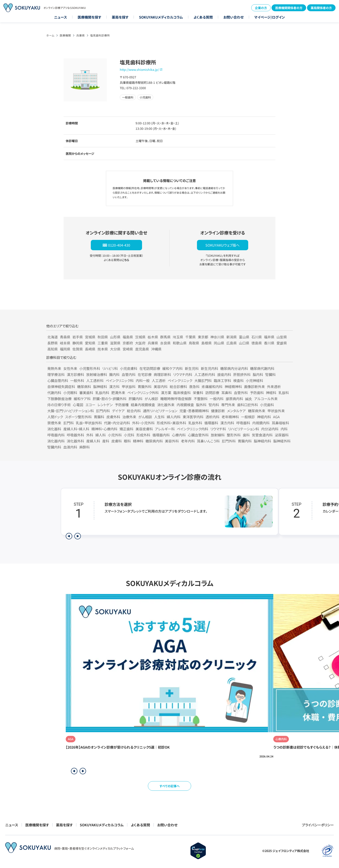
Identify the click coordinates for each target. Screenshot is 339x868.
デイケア (118, 411)
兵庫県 (81, 35)
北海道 (53, 337)
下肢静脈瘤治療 (59, 399)
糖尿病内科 (154, 441)
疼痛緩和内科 (212, 386)
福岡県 (65, 349)
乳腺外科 (195, 423)
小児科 (129, 435)
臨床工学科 (222, 380)
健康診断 (218, 411)
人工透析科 (95, 380)
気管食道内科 (262, 435)
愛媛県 (282, 343)
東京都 (203, 337)
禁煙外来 (54, 423)
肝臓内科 (136, 399)
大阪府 (140, 343)
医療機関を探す (89, 17)
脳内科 (258, 374)
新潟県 (232, 337)
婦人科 (101, 435)
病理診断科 (162, 374)
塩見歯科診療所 (100, 35)
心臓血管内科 (58, 380)
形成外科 (143, 435)
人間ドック (55, 417)
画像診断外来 (254, 386)
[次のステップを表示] (78, 536)
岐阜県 (65, 343)
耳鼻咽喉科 (280, 423)
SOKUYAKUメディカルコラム (161, 17)
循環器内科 (161, 435)
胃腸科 (99, 417)
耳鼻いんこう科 (208, 441)
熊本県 (103, 349)
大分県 (115, 349)
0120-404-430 (119, 245)
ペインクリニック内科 (193, 429)
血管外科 (241, 393)
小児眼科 (70, 393)
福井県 (269, 337)
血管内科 (129, 374)
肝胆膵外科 (242, 374)
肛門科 (69, 423)
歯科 (246, 435)
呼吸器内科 (56, 435)
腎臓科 (270, 374)
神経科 (271, 393)
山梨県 (282, 337)
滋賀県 (115, 343)
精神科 (138, 441)
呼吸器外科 (75, 435)
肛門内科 (103, 411)
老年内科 (188, 441)
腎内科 (214, 405)
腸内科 (114, 374)
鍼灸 (249, 399)
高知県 (53, 349)
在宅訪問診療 (150, 368)
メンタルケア (236, 411)
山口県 (244, 343)
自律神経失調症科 (61, 386)
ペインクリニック (180, 380)
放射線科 (218, 435)
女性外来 (70, 368)
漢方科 (114, 386)
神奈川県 (217, 337)
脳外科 (201, 405)
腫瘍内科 (224, 374)
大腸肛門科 (203, 380)
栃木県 (153, 337)
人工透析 (159, 380)
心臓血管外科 (198, 435)
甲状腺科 (129, 386)
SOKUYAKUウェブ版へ (222, 245)
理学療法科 (56, 374)
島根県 (206, 343)
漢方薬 (166, 393)
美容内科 (161, 386)
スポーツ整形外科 (78, 417)
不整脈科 (201, 399)
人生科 (159, 417)
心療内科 (179, 435)
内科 (284, 429)
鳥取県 (194, 343)
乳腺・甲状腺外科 (89, 423)
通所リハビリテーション (160, 411)
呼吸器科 (243, 423)
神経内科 (264, 417)
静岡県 (78, 343)
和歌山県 (180, 343)
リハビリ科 (110, 368)
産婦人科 (93, 441)
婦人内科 (174, 417)
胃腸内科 (245, 441)
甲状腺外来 (276, 411)
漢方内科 (227, 423)
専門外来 (228, 405)
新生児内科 (209, 368)
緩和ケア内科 (173, 368)
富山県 (244, 337)
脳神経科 (100, 386)
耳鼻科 (227, 393)
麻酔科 (85, 447)
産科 (106, 441)
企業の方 (261, 8)
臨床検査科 (182, 393)
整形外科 (234, 435)
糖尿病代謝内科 (262, 368)
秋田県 (103, 337)
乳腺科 (284, 393)
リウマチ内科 (183, 374)
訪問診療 (212, 393)
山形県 (115, 337)
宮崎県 (128, 349)
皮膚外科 (113, 417)
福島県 (128, 337)
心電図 (78, 405)
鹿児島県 (142, 349)
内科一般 (143, 380)
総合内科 (134, 411)
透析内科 (213, 417)
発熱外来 (54, 368)
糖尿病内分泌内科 (234, 368)
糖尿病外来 (257, 411)
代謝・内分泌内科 (117, 423)
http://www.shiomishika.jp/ (139, 70)
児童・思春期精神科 (194, 411)
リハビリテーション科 (244, 429)
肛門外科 (229, 441)
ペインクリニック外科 (143, 393)
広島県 (232, 343)
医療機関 (65, 35)
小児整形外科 (90, 368)
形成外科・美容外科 (171, 423)
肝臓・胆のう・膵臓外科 (110, 399)
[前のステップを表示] (69, 536)
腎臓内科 (54, 447)
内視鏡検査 (185, 405)
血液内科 (70, 447)
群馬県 (165, 337)
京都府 (128, 343)
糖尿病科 (84, 386)
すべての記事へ (170, 786)
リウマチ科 (218, 429)
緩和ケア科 (82, 399)
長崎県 (90, 349)
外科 (90, 435)
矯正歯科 (126, 429)
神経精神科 (233, 386)
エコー (90, 405)
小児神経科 (254, 380)
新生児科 (192, 368)
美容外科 (172, 441)
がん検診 (151, 399)
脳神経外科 (282, 441)
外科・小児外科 (143, 423)
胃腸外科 (145, 386)
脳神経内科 (262, 441)
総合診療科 (178, 386)
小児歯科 (267, 405)
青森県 (65, 337)
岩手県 (78, 337)
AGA (276, 417)
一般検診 (248, 417)
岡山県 (219, 343)
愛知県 (90, 343)
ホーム (50, 35)
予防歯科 (257, 393)
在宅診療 (145, 374)
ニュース (61, 17)
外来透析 (274, 386)
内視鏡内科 (261, 423)
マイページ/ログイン (270, 17)
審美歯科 (86, 393)
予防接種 (122, 405)
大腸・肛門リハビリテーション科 (71, 411)
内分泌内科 (270, 429)
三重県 (103, 343)
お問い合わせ (233, 17)
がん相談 (145, 417)
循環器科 (211, 423)
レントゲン (105, 405)
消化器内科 (56, 441)
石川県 (257, 337)
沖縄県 (156, 349)
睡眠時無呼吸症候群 (176, 399)
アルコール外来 (266, 399)
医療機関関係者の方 (289, 8)
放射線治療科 (97, 374)
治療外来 (129, 417)
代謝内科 (54, 393)
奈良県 (165, 343)
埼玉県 (178, 337)
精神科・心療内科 (104, 429)
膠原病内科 (234, 399)
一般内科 (217, 399)
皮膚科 (117, 441)
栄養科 (198, 393)
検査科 (238, 380)
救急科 (194, 386)
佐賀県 (78, 349)
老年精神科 (230, 417)
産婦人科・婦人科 (76, 429)
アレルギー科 (165, 429)
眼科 (127, 441)
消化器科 (54, 429)
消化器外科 (75, 441)
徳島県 (257, 343)
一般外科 (77, 380)
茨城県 (140, 337)
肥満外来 (118, 393)
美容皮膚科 (144, 429)
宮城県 (90, 337)
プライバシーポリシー (318, 825)
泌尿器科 (282, 435)
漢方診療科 (75, 374)
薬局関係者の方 (321, 8)
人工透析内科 (205, 374)
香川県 (269, 343)
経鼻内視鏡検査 (143, 405)
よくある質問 (203, 17)
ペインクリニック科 (120, 380)
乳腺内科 (102, 393)
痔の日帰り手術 (59, 405)
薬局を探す (120, 17)
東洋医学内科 (193, 417)
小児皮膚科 (129, 368)
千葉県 (190, 337)
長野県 (53, 343)
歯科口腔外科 (248, 405)
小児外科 (115, 435)
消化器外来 (166, 405)
